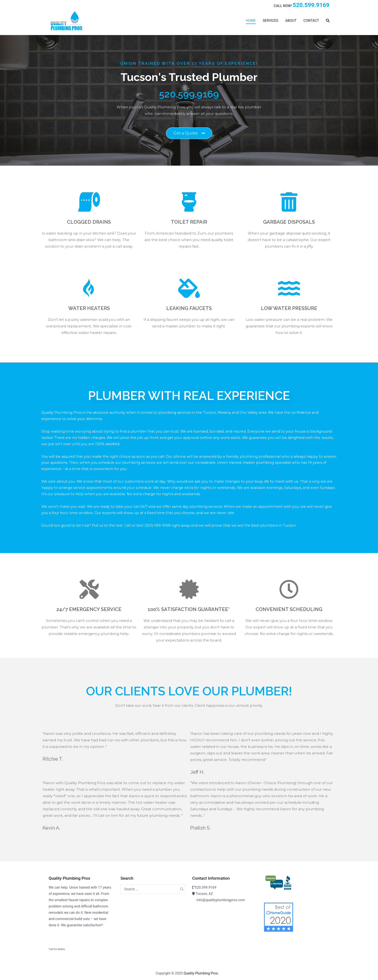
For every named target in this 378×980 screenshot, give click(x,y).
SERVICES (270, 21)
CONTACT (311, 21)
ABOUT (291, 21)
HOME (251, 21)
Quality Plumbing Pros (201, 973)
